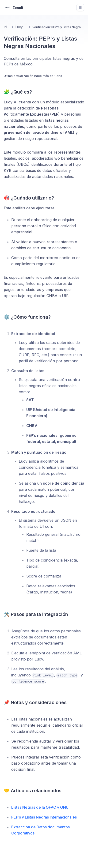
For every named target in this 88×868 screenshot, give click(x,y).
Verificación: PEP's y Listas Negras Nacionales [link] (58, 27)
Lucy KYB (21, 27)
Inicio (7, 27)
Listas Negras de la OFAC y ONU (40, 807)
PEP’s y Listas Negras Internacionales (44, 817)
